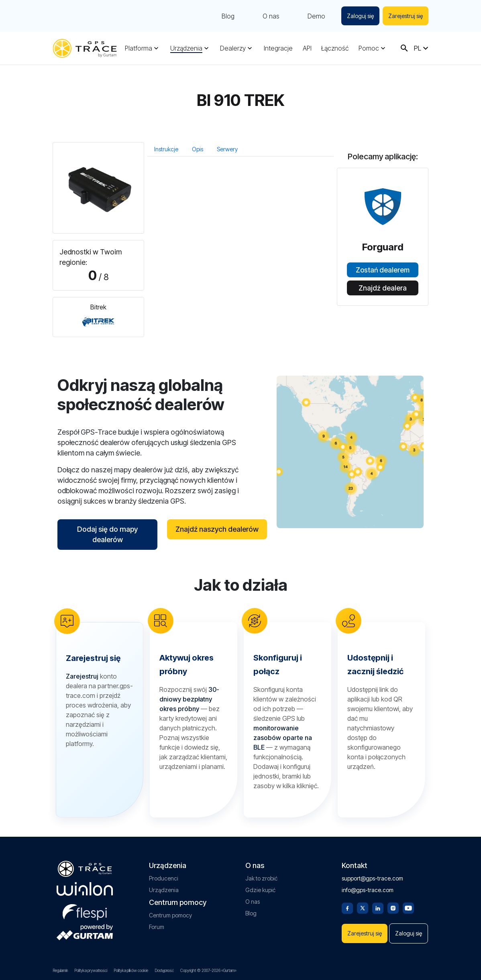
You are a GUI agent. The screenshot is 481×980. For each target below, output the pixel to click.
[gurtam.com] (85, 889)
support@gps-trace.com (372, 878)
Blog (228, 16)
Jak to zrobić (261, 878)
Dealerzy (233, 48)
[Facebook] (347, 907)
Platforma (139, 48)
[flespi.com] (85, 911)
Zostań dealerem (383, 270)
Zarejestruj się (406, 16)
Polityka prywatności (91, 970)
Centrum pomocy (170, 915)
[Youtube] (408, 907)
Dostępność (164, 970)
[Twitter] (363, 907)
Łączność (335, 48)
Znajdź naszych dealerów (217, 529)
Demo (316, 16)
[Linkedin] (378, 907)
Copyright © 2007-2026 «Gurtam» (208, 970)
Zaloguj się (360, 16)
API (307, 48)
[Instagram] (393, 907)
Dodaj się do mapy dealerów (107, 534)
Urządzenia (186, 48)
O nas (271, 16)
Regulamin (60, 970)
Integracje (278, 48)
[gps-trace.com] (85, 48)
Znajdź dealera (383, 288)
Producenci (164, 878)
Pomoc (369, 48)
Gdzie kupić (260, 890)
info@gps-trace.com (368, 890)
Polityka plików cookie (131, 970)
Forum (157, 927)
